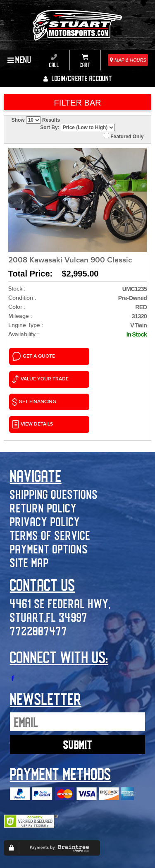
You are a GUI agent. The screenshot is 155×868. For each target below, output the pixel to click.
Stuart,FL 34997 (49, 563)
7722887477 (39, 577)
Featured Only (124, 136)
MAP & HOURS (128, 60)
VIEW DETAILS (100, 373)
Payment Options (49, 495)
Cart (85, 61)
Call (54, 61)
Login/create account (78, 78)
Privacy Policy (45, 468)
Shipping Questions (54, 441)
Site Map (29, 509)
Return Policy (43, 454)
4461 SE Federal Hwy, (60, 549)
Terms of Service (50, 482)
